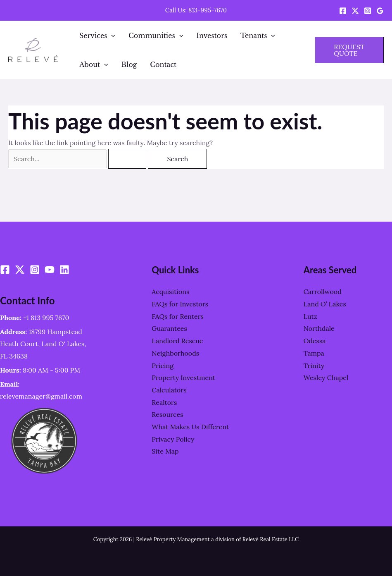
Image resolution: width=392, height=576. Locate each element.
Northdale (319, 328)
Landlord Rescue (177, 341)
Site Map (165, 451)
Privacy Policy (173, 439)
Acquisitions (170, 292)
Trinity (314, 366)
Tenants (258, 36)
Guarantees (169, 328)
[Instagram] (368, 11)
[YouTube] (50, 270)
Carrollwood (323, 292)
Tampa (314, 353)
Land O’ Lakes (325, 304)
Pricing (163, 366)
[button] (349, 50)
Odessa (315, 341)
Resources (167, 414)
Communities (156, 36)
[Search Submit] (127, 159)
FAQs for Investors (180, 304)
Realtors (164, 402)
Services (97, 36)
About (94, 65)
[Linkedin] (64, 270)
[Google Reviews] (380, 11)
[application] (111, 36)
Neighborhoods (175, 353)
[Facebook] (343, 11)
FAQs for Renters (178, 316)
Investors (212, 36)
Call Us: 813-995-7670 (196, 10)
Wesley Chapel (326, 378)
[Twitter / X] (355, 11)
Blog (129, 65)
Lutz (310, 316)
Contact (163, 65)
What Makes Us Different (190, 427)
